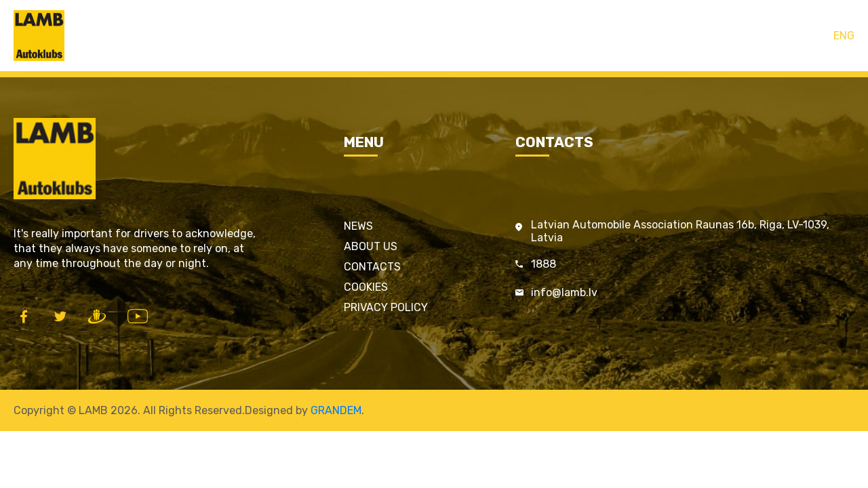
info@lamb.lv (564, 292)
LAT (816, 36)
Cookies (366, 287)
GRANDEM (336, 410)
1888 (544, 264)
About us (371, 246)
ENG (844, 36)
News (358, 226)
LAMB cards (398, 36)
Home (339, 36)
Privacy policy (386, 307)
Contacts (522, 36)
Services (463, 36)
